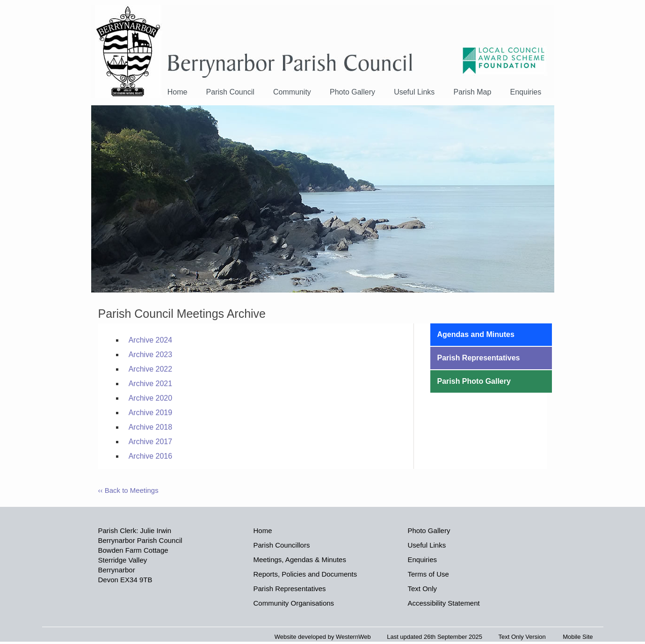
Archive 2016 (150, 456)
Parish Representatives (479, 358)
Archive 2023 (150, 355)
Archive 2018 (150, 427)
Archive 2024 (150, 340)
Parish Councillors (282, 545)
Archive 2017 (150, 442)
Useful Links (414, 92)
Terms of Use (428, 574)
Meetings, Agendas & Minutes (300, 560)
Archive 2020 (150, 398)
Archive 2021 (150, 384)
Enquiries (526, 92)
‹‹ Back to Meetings (128, 490)
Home (178, 92)
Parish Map (472, 92)
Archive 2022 (150, 369)
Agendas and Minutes (476, 334)
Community (292, 92)
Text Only (423, 589)
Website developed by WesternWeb (323, 637)
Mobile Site (578, 637)
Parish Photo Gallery (474, 381)
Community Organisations (294, 603)
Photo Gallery (352, 92)
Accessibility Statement (444, 603)
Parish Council (230, 92)
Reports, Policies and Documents (305, 574)
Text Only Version (522, 637)
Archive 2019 (150, 413)
